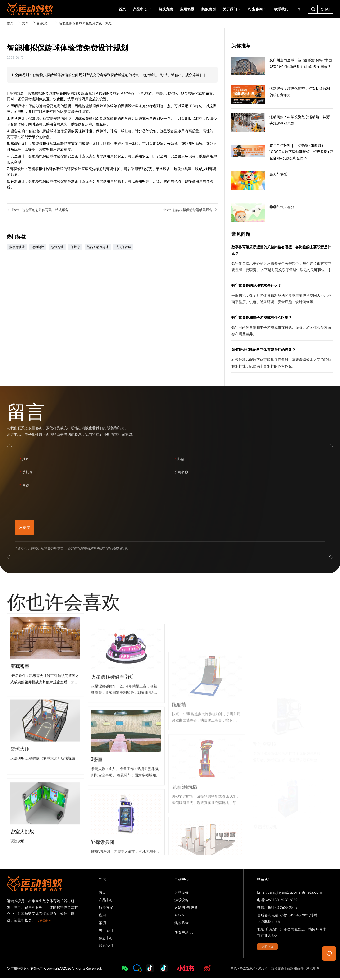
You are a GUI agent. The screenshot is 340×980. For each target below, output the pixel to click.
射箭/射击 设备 (186, 909)
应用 (102, 917)
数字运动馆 (17, 247)
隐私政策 (277, 970)
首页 (10, 23)
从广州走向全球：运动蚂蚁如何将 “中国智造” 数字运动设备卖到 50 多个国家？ (282, 66)
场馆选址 (57, 247)
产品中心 (106, 902)
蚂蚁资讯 (44, 23)
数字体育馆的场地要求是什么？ (282, 295)
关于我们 (106, 932)
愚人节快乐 (282, 180)
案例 (102, 925)
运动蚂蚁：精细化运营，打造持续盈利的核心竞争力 (282, 95)
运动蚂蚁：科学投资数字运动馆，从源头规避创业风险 (282, 123)
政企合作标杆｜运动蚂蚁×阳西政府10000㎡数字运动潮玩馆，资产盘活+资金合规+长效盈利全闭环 (282, 152)
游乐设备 (181, 902)
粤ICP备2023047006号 (249, 970)
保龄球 (75, 247)
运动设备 (181, 894)
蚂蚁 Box (181, 925)
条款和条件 (295, 970)
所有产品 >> (184, 935)
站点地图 (313, 970)
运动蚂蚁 (38, 247)
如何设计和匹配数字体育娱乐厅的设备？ (282, 359)
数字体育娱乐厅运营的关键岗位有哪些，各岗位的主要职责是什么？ (282, 260)
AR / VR (181, 917)
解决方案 (106, 909)
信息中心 (106, 940)
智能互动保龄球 (98, 247)
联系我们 (106, 947)
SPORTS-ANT (30, 9)
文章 (25, 23)
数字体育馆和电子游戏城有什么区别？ (282, 327)
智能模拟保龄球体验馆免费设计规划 (86, 23)
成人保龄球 (123, 247)
